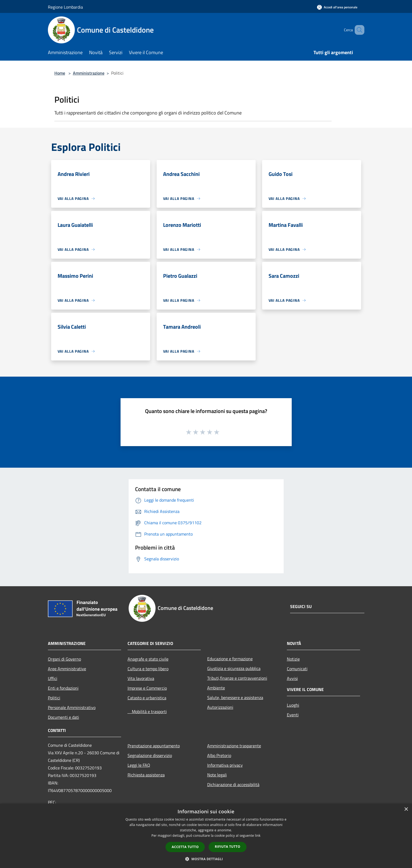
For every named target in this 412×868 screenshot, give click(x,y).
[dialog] (206, 836)
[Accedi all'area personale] (337, 7)
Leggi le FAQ (139, 765)
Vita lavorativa (141, 678)
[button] (206, 859)
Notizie (293, 659)
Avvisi (292, 678)
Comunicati (297, 669)
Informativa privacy (225, 765)
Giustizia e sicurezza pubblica (234, 668)
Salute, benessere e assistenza (235, 697)
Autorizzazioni (220, 707)
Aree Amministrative (67, 669)
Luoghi (293, 705)
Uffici (53, 678)
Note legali (217, 775)
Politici (54, 698)
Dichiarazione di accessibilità (233, 784)
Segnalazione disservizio (150, 755)
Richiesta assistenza (146, 775)
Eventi (293, 715)
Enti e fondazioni (63, 688)
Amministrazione (89, 73)
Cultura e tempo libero (148, 669)
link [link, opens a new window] (258, 836)
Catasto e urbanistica (147, 698)
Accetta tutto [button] (185, 847)
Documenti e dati (64, 717)
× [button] (406, 809)
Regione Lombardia (65, 7)
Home (60, 73)
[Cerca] (358, 30)
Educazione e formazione (230, 659)
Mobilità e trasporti (147, 711)
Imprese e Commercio (147, 688)
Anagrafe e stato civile (148, 659)
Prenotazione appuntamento (154, 746)
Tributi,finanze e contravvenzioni (237, 678)
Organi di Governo (64, 659)
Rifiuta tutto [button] (228, 847)
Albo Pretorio (219, 755)
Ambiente (216, 688)
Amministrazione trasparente (234, 746)
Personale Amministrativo (72, 707)
